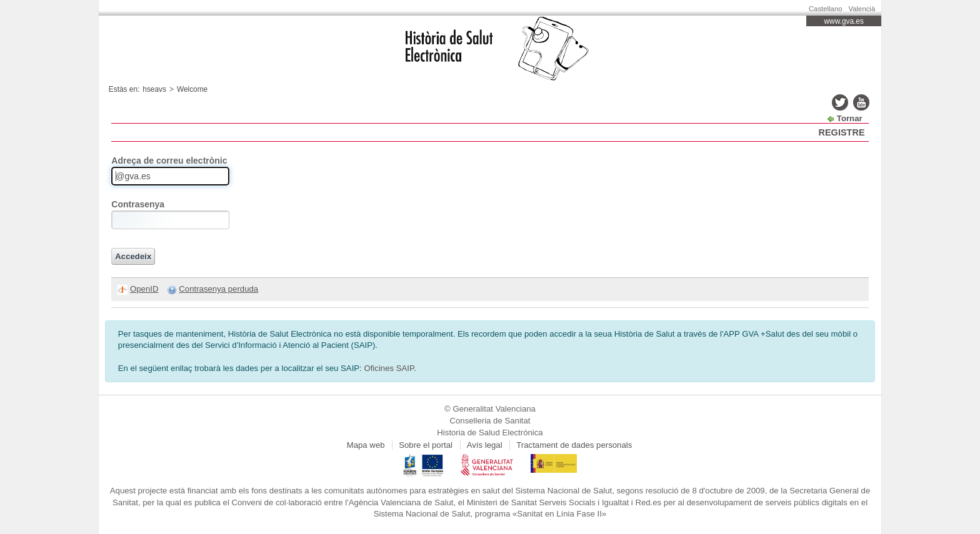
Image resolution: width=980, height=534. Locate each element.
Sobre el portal (426, 445)
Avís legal (485, 445)
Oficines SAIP (389, 368)
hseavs (154, 89)
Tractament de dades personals (574, 445)
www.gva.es (844, 21)
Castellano (826, 9)
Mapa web (366, 445)
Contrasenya (138, 204)
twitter (840, 102)
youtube (861, 102)
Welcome (192, 89)
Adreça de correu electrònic (169, 161)
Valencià (862, 9)
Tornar (850, 118)
